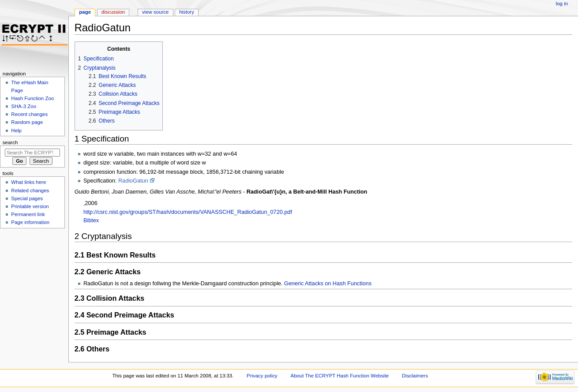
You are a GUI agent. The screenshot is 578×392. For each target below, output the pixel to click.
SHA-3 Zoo (24, 106)
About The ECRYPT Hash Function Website (340, 376)
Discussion (113, 12)
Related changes (30, 190)
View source (155, 12)
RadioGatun (133, 181)
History (187, 12)
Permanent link (28, 214)
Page (85, 12)
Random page (27, 122)
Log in (562, 4)
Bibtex (91, 220)
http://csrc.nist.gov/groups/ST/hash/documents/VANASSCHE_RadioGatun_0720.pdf (188, 212)
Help (16, 131)
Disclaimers (415, 376)
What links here (28, 182)
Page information (30, 222)
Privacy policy (262, 376)
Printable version (30, 206)
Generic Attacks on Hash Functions (328, 284)
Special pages (27, 198)
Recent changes (29, 114)
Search (10, 142)
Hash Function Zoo (32, 98)
